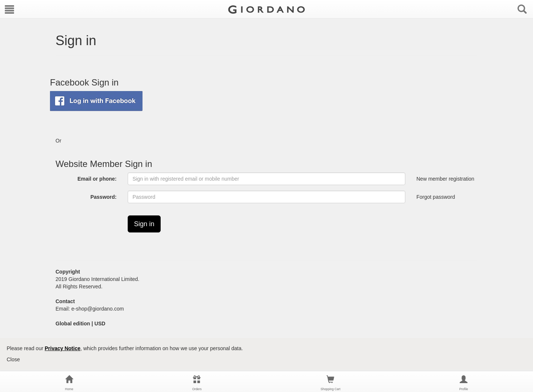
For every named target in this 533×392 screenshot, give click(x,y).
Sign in (144, 224)
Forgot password (436, 197)
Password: (103, 197)
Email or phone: (97, 179)
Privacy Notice (63, 348)
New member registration (445, 179)
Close (13, 359)
